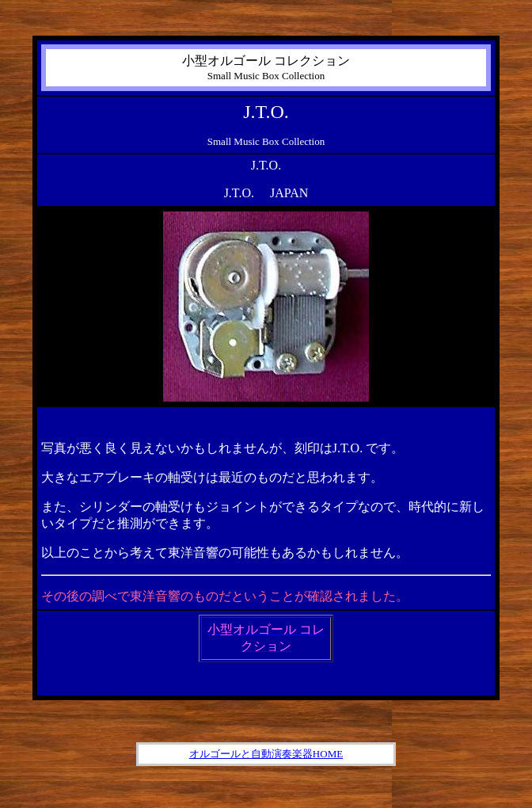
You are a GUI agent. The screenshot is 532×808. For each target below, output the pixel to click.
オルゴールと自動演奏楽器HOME (266, 754)
